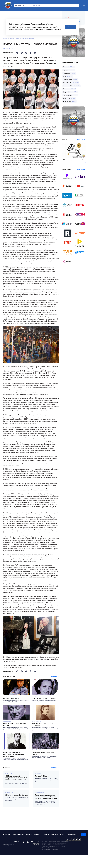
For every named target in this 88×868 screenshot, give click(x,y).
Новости (7, 847)
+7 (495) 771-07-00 (11, 855)
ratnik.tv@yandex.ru (8, 857)
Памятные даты (18, 847)
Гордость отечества (34, 847)
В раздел (54, 780)
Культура (12, 38)
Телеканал (72, 847)
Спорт (63, 847)
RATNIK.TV (6, 38)
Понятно (71, 27)
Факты (46, 847)
